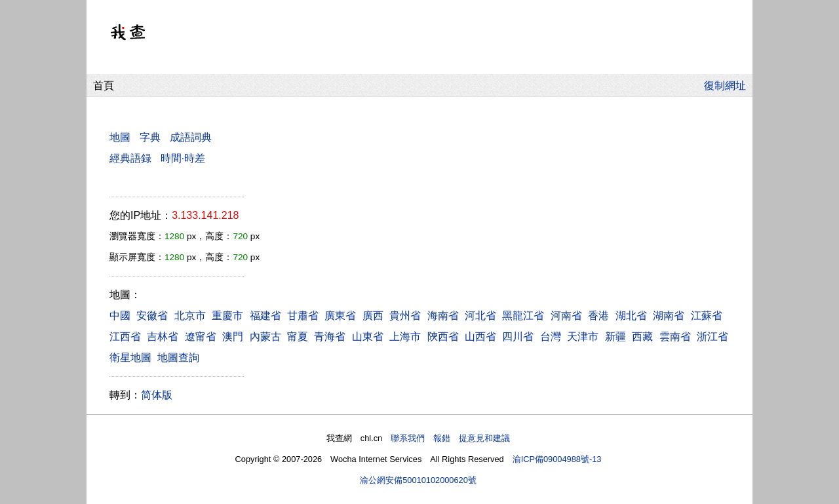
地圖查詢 (178, 358)
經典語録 (130, 158)
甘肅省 (303, 316)
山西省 (480, 337)
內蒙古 (265, 337)
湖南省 (669, 316)
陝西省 (443, 337)
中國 (120, 316)
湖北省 (631, 316)
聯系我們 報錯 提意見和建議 (450, 438)
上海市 (405, 337)
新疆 (615, 337)
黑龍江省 (523, 316)
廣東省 (340, 316)
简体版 (157, 395)
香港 (598, 316)
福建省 (265, 316)
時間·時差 (183, 158)
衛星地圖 (130, 358)
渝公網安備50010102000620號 (418, 480)
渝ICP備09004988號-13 (557, 459)
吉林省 (163, 337)
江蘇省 (707, 316)
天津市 (583, 337)
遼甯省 (201, 337)
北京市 (190, 316)
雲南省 (675, 337)
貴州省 (405, 316)
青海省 (330, 337)
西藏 (642, 337)
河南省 (566, 316)
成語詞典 (191, 137)
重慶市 (227, 316)
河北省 (480, 316)
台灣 (551, 337)
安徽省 (152, 316)
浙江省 (712, 337)
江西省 (125, 337)
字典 (150, 137)
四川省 (518, 337)
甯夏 (298, 337)
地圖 (120, 137)
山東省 (368, 337)
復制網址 (728, 86)
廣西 (373, 316)
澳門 (233, 337)
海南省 (443, 316)
